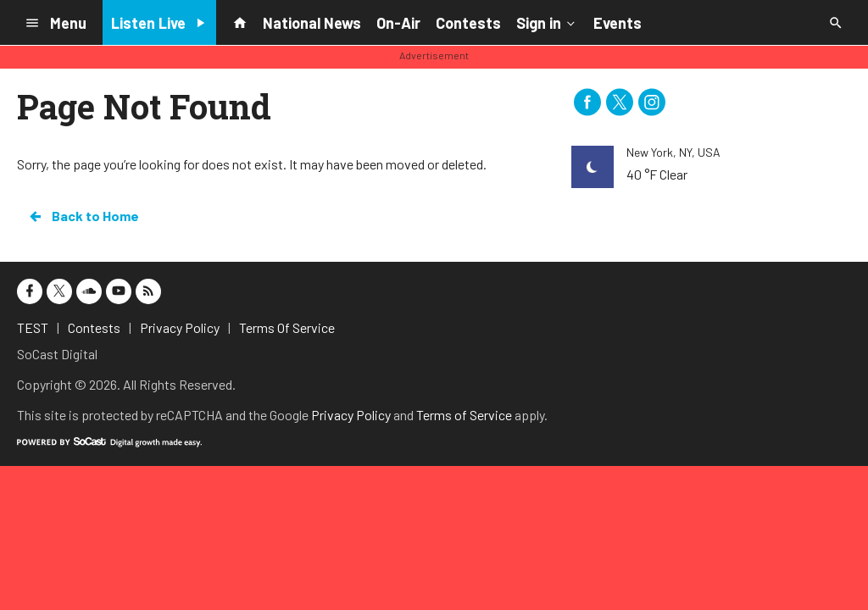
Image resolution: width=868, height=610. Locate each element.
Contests (468, 23)
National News (312, 23)
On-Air (398, 23)
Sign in (547, 22)
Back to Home (83, 216)
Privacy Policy (351, 415)
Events (618, 23)
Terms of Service (464, 415)
